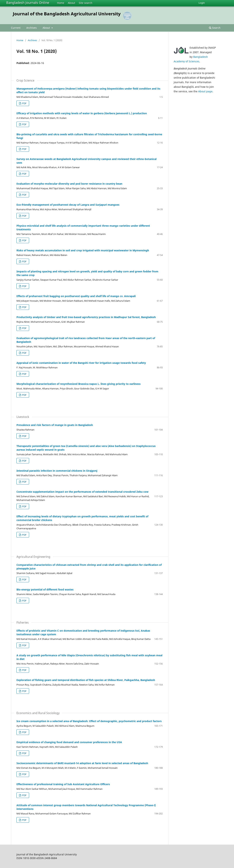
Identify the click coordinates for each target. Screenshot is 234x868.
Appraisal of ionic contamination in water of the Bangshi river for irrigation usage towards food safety (81, 363)
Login (202, 3)
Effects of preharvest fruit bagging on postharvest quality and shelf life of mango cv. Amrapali (76, 296)
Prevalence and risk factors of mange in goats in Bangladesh (55, 425)
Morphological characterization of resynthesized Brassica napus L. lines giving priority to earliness (79, 384)
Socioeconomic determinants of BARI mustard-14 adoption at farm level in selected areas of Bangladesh (82, 763)
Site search (86, 3)
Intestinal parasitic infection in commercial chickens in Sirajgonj (57, 471)
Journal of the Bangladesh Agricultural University (67, 14)
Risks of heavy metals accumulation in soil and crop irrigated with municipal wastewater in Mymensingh (83, 250)
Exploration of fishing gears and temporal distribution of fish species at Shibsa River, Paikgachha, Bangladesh (86, 680)
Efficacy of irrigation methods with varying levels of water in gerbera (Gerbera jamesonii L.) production (82, 113)
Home (61, 3)
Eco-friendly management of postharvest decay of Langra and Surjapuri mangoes (68, 205)
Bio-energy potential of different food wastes (45, 589)
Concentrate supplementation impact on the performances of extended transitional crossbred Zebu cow (82, 492)
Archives (32, 28)
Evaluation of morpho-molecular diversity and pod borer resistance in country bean (69, 184)
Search (215, 28)
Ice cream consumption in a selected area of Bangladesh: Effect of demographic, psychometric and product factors (89, 721)
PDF (24, 103)
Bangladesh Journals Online (28, 3)
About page (205, 91)
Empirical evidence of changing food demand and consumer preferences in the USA (69, 742)
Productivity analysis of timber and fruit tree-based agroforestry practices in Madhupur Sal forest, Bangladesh (86, 317)
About (71, 3)
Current (16, 28)
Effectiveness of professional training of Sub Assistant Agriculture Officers (63, 784)
